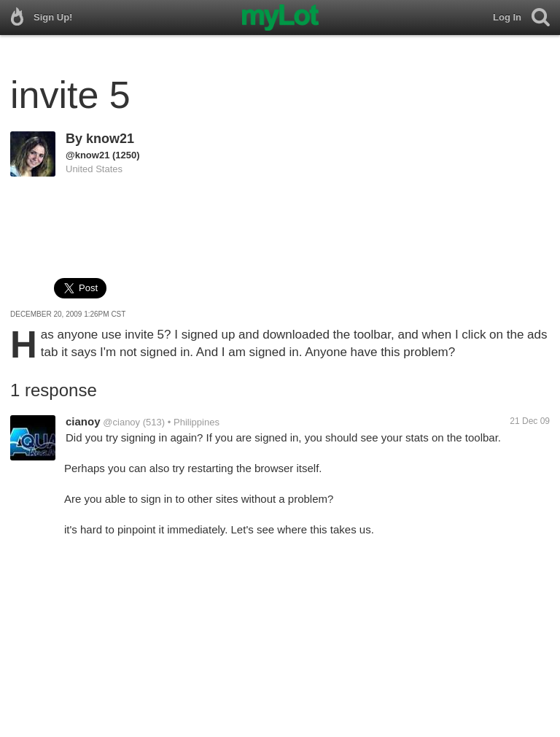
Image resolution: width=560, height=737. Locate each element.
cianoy (83, 421)
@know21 (87, 155)
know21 (110, 139)
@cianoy (121, 422)
